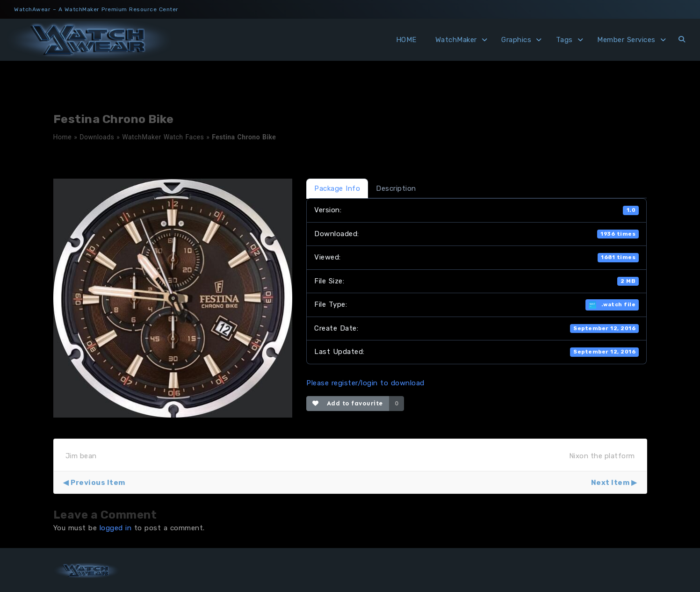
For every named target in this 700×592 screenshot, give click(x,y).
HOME (406, 40)
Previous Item (98, 483)
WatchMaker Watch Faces (163, 137)
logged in (116, 528)
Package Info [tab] (337, 188)
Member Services (626, 40)
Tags (564, 40)
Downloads (97, 137)
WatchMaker (456, 40)
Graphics (516, 40)
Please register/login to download (365, 383)
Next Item (610, 483)
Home (63, 137)
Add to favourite (348, 403)
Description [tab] (396, 188)
